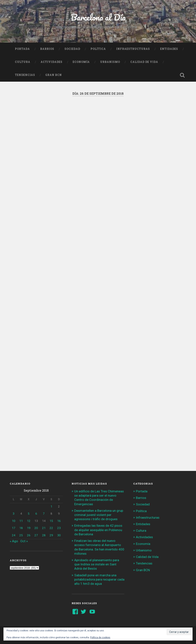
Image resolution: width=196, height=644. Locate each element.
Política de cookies (100, 637)
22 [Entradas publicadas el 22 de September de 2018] (51, 528)
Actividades (51, 62)
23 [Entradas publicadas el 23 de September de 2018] (59, 528)
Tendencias (25, 75)
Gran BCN (54, 75)
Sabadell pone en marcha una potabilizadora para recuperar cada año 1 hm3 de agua (99, 579)
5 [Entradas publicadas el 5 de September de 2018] (29, 514)
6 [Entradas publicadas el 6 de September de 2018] (36, 514)
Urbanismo (110, 62)
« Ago (14, 541)
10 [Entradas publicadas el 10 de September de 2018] (14, 521)
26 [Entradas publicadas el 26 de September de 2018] (29, 535)
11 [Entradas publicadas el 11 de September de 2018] (21, 521)
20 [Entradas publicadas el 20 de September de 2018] (36, 528)
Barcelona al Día (98, 17)
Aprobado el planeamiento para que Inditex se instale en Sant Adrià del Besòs (97, 564)
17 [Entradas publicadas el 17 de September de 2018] (14, 528)
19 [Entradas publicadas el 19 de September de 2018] (29, 528)
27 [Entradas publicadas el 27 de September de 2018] (36, 535)
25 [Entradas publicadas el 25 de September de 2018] (21, 535)
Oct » (24, 541)
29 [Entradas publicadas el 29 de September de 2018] (51, 535)
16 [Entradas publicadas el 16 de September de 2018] (59, 521)
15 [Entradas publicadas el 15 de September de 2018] (51, 521)
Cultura (23, 62)
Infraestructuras (133, 49)
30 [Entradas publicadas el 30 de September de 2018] (59, 535)
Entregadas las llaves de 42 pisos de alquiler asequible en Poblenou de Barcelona (98, 530)
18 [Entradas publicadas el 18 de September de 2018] (21, 528)
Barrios (47, 49)
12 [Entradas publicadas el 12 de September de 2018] (29, 521)
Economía (81, 62)
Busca (182, 75)
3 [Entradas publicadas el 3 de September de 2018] (13, 514)
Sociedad (72, 49)
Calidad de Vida (144, 62)
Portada (22, 49)
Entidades (169, 49)
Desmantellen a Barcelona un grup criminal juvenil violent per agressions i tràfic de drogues (99, 515)
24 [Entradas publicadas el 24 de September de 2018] (14, 535)
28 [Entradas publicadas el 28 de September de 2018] (44, 535)
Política (98, 49)
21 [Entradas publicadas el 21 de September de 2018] (44, 528)
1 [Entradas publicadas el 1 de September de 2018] (51, 507)
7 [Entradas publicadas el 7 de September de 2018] (44, 514)
